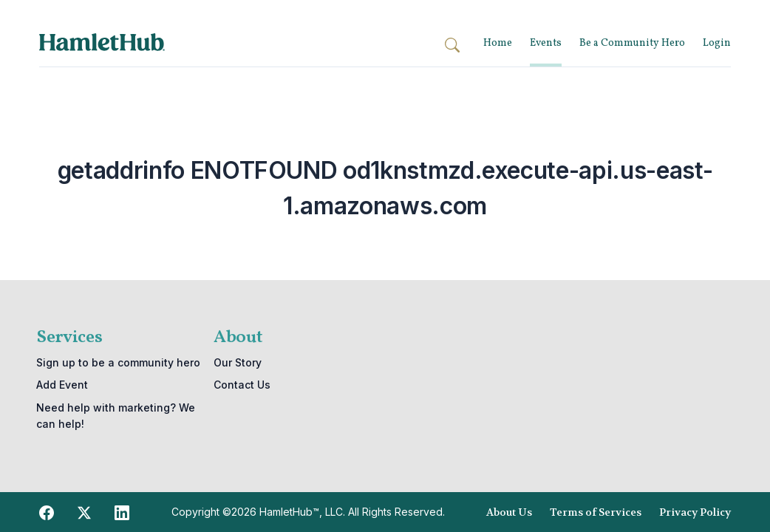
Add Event (62, 385)
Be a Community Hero (632, 43)
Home (498, 43)
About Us (509, 512)
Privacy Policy (695, 512)
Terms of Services (596, 512)
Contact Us (242, 385)
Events (546, 43)
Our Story (238, 362)
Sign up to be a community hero (118, 362)
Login (717, 43)
